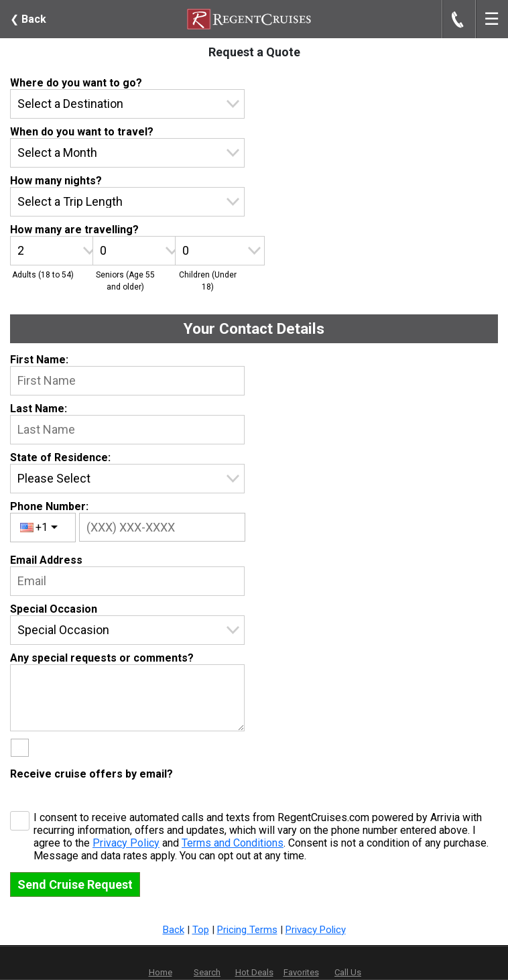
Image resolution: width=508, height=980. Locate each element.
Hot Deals (254, 972)
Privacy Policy (126, 843)
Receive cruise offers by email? (91, 774)
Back (28, 19)
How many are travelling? (74, 230)
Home (161, 972)
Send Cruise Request (75, 884)
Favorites (301, 963)
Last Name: (39, 409)
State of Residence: (60, 457)
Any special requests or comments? (102, 658)
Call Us (348, 972)
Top (201, 930)
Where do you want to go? (76, 83)
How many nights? (56, 181)
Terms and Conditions (233, 843)
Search (207, 972)
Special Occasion (54, 609)
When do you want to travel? (82, 132)
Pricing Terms (247, 930)
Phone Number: (49, 506)
